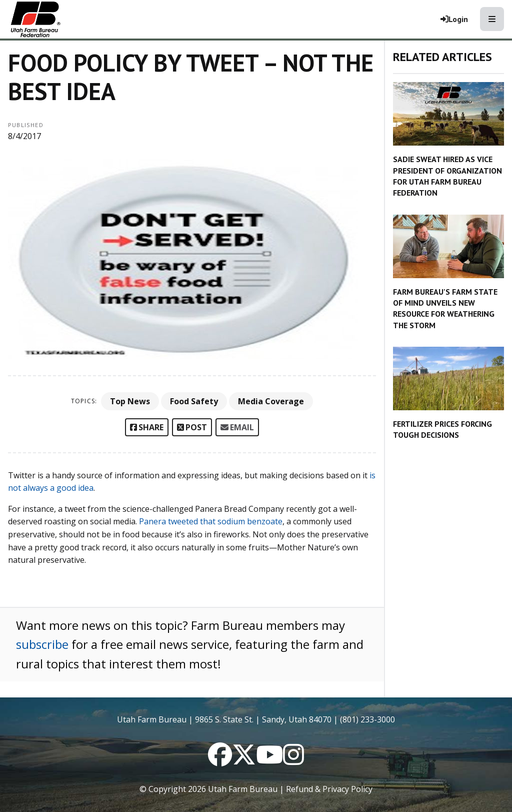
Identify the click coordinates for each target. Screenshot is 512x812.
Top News (130, 401)
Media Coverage (271, 401)
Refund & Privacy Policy (329, 789)
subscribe (42, 644)
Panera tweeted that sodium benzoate (211, 521)
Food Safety (194, 401)
